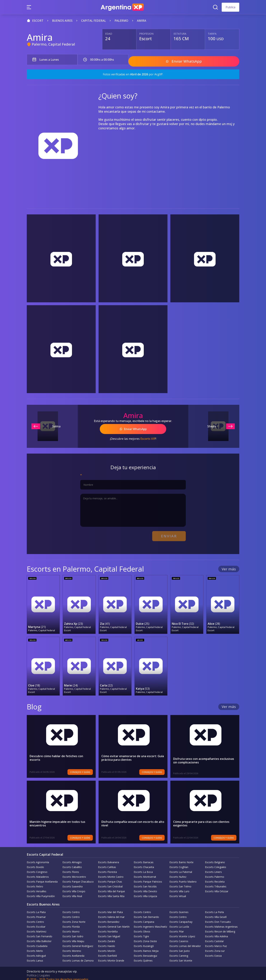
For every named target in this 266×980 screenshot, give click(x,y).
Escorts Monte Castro (111, 873)
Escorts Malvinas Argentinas (221, 923)
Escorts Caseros (179, 937)
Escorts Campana (144, 918)
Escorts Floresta (107, 868)
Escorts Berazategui (145, 952)
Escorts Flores (71, 868)
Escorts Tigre (141, 932)
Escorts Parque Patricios (148, 878)
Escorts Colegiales (216, 863)
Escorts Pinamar (36, 913)
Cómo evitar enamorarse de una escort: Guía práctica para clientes (133, 754)
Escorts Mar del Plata (110, 908)
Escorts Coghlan (179, 863)
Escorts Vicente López (182, 932)
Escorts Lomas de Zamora (78, 957)
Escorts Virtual (178, 892)
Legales (45, 971)
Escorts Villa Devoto (145, 887)
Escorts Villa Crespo (74, 887)
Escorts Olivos (142, 928)
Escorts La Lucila (179, 923)
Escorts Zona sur (215, 947)
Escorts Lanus (35, 957)
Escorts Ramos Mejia (146, 947)
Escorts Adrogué (36, 952)
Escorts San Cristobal (110, 882)
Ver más (229, 566)
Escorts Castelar (214, 937)
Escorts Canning (179, 952)
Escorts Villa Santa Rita (111, 892)
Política (32, 971)
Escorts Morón (107, 947)
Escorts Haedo (107, 942)
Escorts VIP (148, 437)
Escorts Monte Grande (111, 957)
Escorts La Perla (214, 908)
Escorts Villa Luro (179, 887)
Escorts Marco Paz (216, 942)
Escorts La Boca (143, 868)
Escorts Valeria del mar (111, 913)
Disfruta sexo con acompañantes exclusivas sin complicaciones (204, 757)
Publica (230, 7)
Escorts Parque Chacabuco (78, 878)
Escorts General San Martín (114, 923)
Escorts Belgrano (215, 858)
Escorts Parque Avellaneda (42, 878)
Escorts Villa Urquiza (145, 892)
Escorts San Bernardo (146, 913)
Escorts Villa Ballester (39, 937)
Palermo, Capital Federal (53, 44)
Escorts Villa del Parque (111, 887)
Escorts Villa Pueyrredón (41, 892)
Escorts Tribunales (216, 882)
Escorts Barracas (144, 858)
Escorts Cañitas (107, 863)
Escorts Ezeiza (213, 952)
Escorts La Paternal (181, 868)
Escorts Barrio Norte (181, 858)
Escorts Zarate (107, 937)
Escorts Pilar (177, 928)
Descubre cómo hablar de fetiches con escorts (56, 754)
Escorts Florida (71, 923)
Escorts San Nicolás (145, 882)
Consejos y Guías (80, 768)
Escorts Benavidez (109, 918)
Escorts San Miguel (109, 932)
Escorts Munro (71, 928)
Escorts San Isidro (73, 932)
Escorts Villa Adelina (216, 932)
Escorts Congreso (37, 868)
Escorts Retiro (35, 882)
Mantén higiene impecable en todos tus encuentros (57, 820)
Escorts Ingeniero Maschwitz (150, 923)
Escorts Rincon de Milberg (220, 928)
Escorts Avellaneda (73, 952)
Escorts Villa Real (72, 892)
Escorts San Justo (180, 947)
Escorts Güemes (179, 908)
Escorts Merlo (35, 947)
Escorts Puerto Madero (183, 878)
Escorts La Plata (36, 908)
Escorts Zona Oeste (145, 937)
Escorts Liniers (213, 868)
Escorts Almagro (72, 858)
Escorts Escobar (36, 923)
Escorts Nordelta (108, 928)
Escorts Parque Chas (110, 878)
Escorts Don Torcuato (218, 918)
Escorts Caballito (72, 863)
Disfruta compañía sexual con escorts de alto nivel (133, 820)
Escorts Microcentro (74, 873)
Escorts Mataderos (38, 873)
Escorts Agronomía (38, 858)
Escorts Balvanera (108, 858)
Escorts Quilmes (143, 957)
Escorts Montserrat (145, 873)
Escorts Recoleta (215, 878)
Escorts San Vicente (181, 957)
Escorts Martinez (37, 928)
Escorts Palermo (215, 873)
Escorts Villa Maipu (73, 937)
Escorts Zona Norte (74, 918)
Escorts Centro (71, 908)
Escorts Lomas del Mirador (185, 942)
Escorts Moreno (72, 947)
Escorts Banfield (107, 952)
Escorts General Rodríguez (78, 942)
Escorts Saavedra (73, 882)
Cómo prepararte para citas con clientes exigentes (201, 820)
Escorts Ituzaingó (144, 942)
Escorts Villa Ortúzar (217, 887)
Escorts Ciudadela (37, 942)
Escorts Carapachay (181, 918)
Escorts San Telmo (180, 882)
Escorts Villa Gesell (216, 913)
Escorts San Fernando (39, 932)
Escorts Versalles (37, 887)
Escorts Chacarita (144, 863)
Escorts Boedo (35, 863)
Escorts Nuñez (178, 873)
